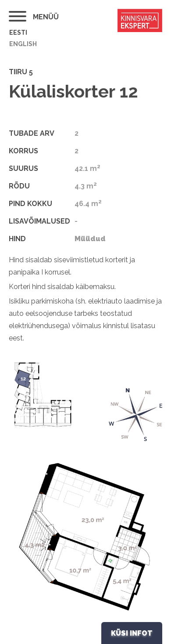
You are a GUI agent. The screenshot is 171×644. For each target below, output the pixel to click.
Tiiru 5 (21, 72)
